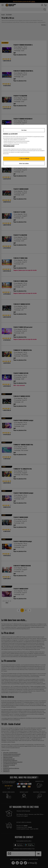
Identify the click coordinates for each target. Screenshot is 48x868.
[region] (24, 146)
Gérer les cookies (24, 163)
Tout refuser (24, 130)
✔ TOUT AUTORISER (24, 159)
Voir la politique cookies (9, 146)
